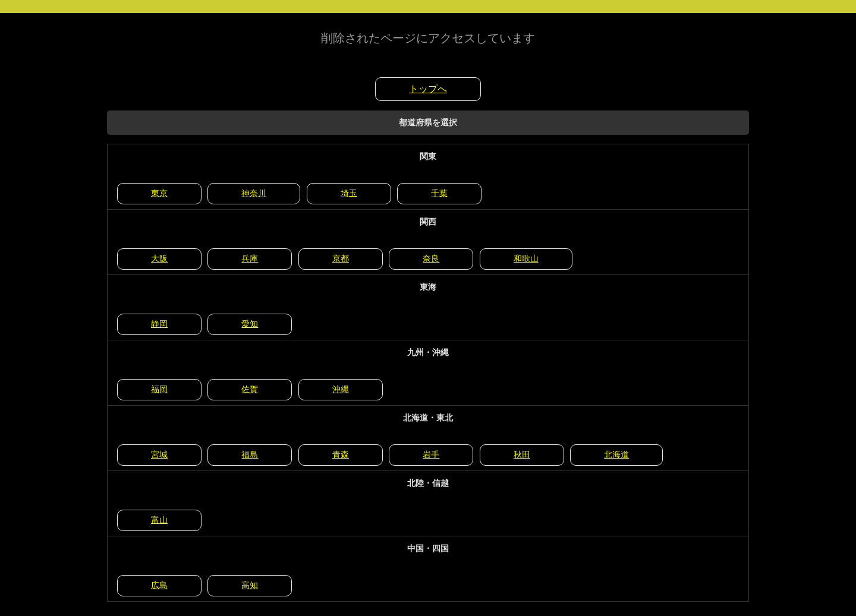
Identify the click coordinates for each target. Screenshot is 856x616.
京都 (341, 258)
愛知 (250, 324)
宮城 (159, 454)
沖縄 (341, 389)
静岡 (159, 324)
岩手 (431, 454)
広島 (159, 585)
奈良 (431, 258)
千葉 (439, 193)
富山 (159, 520)
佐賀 (250, 389)
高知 (250, 585)
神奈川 (254, 193)
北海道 (616, 454)
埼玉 (349, 193)
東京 (159, 193)
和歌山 (526, 258)
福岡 (159, 389)
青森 (341, 454)
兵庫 (250, 258)
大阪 (159, 258)
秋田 (522, 454)
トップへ (428, 89)
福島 (250, 454)
